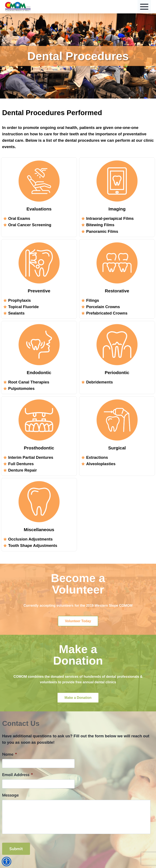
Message (10, 795)
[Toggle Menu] (144, 7)
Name (10, 754)
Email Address (18, 775)
